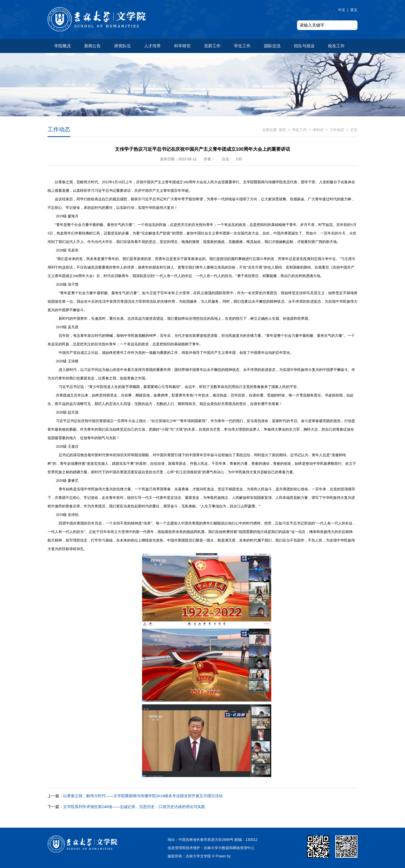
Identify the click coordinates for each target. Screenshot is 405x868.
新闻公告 (92, 46)
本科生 (318, 130)
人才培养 (152, 46)
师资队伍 (122, 46)
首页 (282, 130)
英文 (354, 10)
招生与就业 (304, 46)
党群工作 (212, 46)
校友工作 (336, 46)
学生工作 (242, 46)
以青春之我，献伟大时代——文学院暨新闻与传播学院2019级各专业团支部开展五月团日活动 (135, 796)
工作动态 (337, 130)
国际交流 (272, 46)
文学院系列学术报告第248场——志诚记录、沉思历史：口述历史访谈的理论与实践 (126, 807)
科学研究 (182, 46)
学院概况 (63, 46)
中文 (342, 10)
